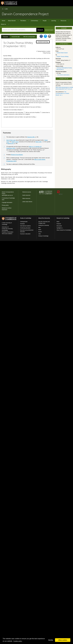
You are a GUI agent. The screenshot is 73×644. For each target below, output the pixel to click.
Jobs (39, 234)
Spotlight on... (60, 228)
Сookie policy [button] (18, 641)
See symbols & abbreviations (63, 75)
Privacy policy (5, 205)
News (40, 230)
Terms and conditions (7, 234)
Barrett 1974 (11, 137)
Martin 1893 (38, 135)
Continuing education (25, 228)
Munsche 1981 (31, 131)
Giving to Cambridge (43, 236)
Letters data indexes (27, 202)
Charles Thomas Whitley (62, 57)
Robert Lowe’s (15, 135)
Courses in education (25, 234)
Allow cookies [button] (63, 640)
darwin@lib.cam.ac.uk (7, 195)
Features (59, 224)
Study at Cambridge (26, 218)
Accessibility (5, 230)
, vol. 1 (62, 93)
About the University (44, 218)
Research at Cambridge (63, 218)
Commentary (34, 21)
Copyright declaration (7, 202)
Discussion (59, 226)
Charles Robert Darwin (62, 53)
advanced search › (49, 30)
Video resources (26, 198)
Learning (54, 21)
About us (3, 24)
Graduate (22, 224)
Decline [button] (51, 640)
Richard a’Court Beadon (17, 148)
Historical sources (27, 192)
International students (25, 226)
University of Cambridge (9, 198)
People (45, 21)
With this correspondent (29, 37)
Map (39, 228)
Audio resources (26, 195)
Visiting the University (44, 225)
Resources (63, 21)
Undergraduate (24, 222)
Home (3, 9)
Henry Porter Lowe (11, 134)
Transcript (5, 37)
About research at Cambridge (64, 230)
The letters (23, 21)
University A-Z (5, 227)
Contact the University (7, 229)
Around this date (16, 37)
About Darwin (12, 21)
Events (40, 232)
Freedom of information (8, 232)
